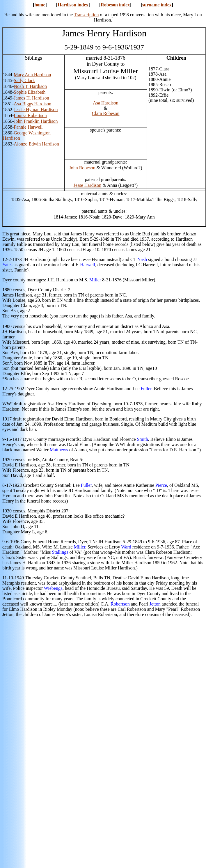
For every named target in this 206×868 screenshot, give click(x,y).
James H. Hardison (31, 98)
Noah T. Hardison (30, 86)
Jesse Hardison (88, 185)
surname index (157, 5)
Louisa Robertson (30, 115)
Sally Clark (24, 80)
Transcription (86, 15)
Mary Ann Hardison (32, 75)
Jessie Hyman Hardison (36, 110)
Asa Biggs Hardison (32, 104)
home (40, 5)
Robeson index (115, 5)
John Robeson (82, 168)
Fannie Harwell (28, 127)
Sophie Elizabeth (30, 92)
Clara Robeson (106, 113)
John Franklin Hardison (36, 121)
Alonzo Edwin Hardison (36, 144)
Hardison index (73, 5)
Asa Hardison (106, 103)
